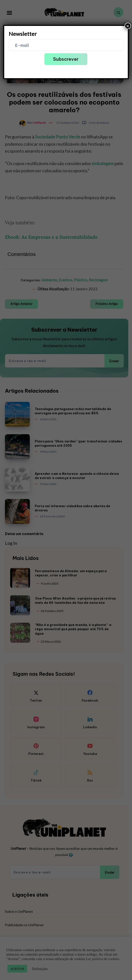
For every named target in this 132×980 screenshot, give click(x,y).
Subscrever (66, 59)
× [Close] (128, 26)
